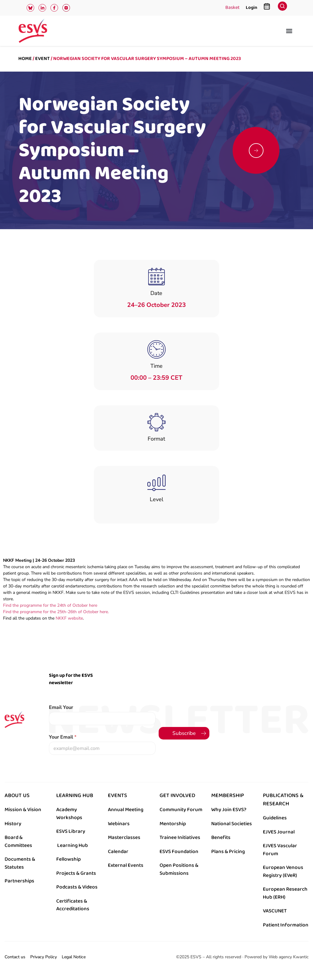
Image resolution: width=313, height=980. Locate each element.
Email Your (61, 708)
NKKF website (69, 618)
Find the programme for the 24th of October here (50, 605)
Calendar (118, 851)
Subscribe (184, 733)
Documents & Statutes (20, 863)
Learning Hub (73, 845)
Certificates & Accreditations (73, 905)
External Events (126, 865)
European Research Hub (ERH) (285, 893)
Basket (232, 8)
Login (252, 7)
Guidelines (275, 818)
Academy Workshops (69, 814)
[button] (289, 31)
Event (42, 59)
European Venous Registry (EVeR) (283, 871)
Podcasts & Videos (77, 887)
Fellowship (68, 859)
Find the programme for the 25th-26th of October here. (56, 612)
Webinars (119, 824)
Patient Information (286, 925)
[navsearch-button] (282, 8)
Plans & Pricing (228, 851)
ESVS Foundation (179, 851)
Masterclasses (124, 837)
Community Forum (181, 810)
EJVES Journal (279, 832)
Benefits (221, 837)
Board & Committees (18, 841)
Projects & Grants (76, 873)
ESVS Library (71, 831)
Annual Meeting (126, 810)
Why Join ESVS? (229, 810)
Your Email (63, 737)
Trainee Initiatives (180, 837)
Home (25, 59)
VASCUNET (275, 911)
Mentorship (173, 824)
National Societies (232, 824)
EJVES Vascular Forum (280, 850)
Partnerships (19, 881)
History (13, 824)
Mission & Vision (23, 810)
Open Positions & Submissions (179, 869)
